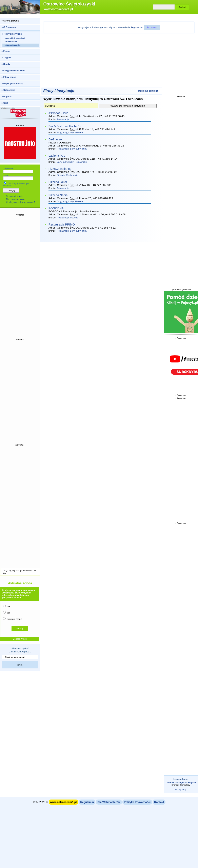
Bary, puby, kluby (65, 133)
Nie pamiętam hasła (15, 199)
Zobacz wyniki (20, 639)
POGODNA (56, 208)
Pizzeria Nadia (58, 195)
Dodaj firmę (181, 790)
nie (6, 606)
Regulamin (87, 802)
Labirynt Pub (57, 156)
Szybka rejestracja (15, 196)
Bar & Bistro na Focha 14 (65, 126)
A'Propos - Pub (58, 113)
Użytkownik (8, 169)
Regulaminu (137, 27)
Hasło (6, 175)
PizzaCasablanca (60, 169)
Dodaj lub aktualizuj (149, 91)
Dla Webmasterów (109, 802)
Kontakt (159, 802)
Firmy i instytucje (59, 91)
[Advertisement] (20, 277)
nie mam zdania (13, 619)
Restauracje (63, 119)
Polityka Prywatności (137, 802)
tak (6, 612)
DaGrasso (55, 139)
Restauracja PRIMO (62, 224)
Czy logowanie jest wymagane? (21, 202)
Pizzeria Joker (58, 182)
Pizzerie (79, 133)
